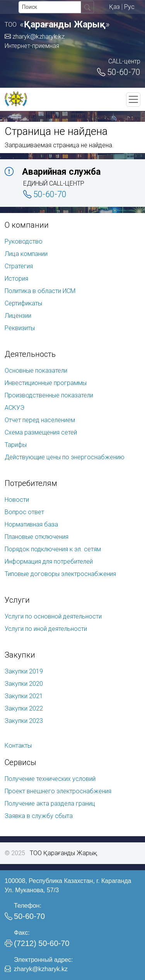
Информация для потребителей (49, 562)
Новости (17, 500)
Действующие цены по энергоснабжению (65, 457)
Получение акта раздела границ (50, 804)
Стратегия (19, 266)
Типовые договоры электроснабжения (60, 574)
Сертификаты (23, 303)
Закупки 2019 (24, 671)
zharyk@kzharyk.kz (35, 37)
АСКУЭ (14, 408)
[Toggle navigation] (133, 100)
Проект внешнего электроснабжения (58, 791)
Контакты (18, 746)
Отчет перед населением (40, 420)
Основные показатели (36, 371)
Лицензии (18, 316)
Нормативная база (31, 524)
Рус (129, 7)
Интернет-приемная (32, 46)
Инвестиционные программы (46, 383)
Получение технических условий (50, 779)
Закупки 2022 (24, 708)
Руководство (24, 241)
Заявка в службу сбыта (39, 816)
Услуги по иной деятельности (46, 629)
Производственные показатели (49, 395)
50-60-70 (119, 72)
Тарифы (16, 445)
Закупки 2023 (24, 721)
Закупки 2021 (24, 696)
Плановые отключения (37, 537)
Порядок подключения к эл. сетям (53, 549)
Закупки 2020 (24, 684)
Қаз (114, 7)
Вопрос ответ (24, 512)
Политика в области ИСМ (40, 291)
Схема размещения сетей (41, 432)
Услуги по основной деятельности (53, 616)
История (16, 279)
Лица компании (26, 254)
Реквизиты (20, 328)
